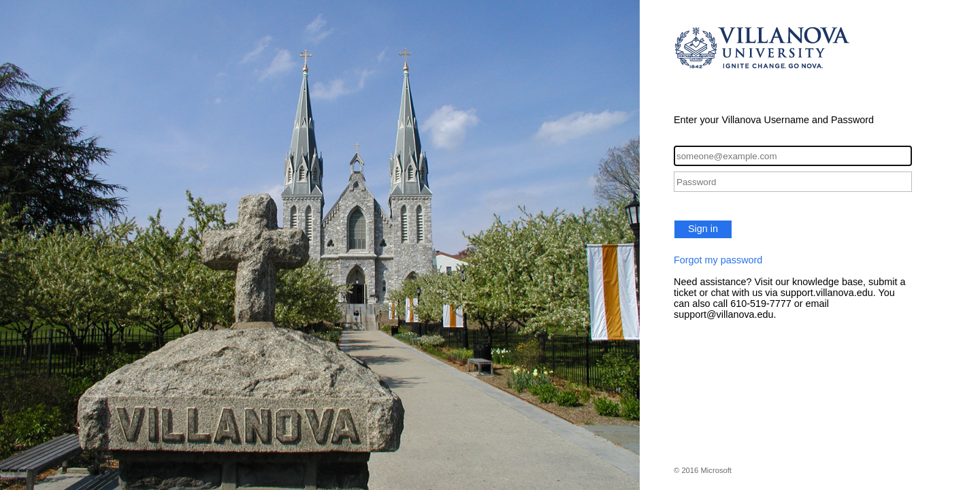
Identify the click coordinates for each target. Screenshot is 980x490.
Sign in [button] (703, 229)
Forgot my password (718, 260)
